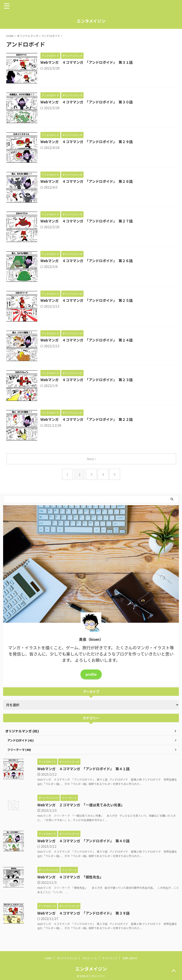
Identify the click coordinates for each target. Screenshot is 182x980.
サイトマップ (110, 959)
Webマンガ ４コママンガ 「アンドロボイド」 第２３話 (89, 380)
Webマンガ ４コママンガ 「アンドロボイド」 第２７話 (89, 221)
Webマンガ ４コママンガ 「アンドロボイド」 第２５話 (89, 301)
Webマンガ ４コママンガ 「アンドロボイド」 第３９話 (75, 914)
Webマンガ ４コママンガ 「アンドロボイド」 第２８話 (89, 182)
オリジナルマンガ (67, 959)
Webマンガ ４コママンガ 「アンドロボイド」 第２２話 (89, 420)
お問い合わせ (130, 959)
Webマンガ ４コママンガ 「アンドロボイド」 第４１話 (75, 769)
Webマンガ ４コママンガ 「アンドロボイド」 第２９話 (89, 142)
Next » (92, 459)
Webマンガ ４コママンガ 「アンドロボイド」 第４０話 (75, 841)
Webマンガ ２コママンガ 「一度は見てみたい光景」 (73, 806)
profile (91, 674)
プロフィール (90, 959)
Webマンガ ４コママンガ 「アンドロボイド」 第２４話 (89, 340)
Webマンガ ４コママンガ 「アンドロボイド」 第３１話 (89, 63)
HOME (48, 959)
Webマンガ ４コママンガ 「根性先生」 (62, 878)
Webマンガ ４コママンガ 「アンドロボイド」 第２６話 (89, 261)
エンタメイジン (91, 21)
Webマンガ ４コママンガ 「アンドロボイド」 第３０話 (89, 102)
